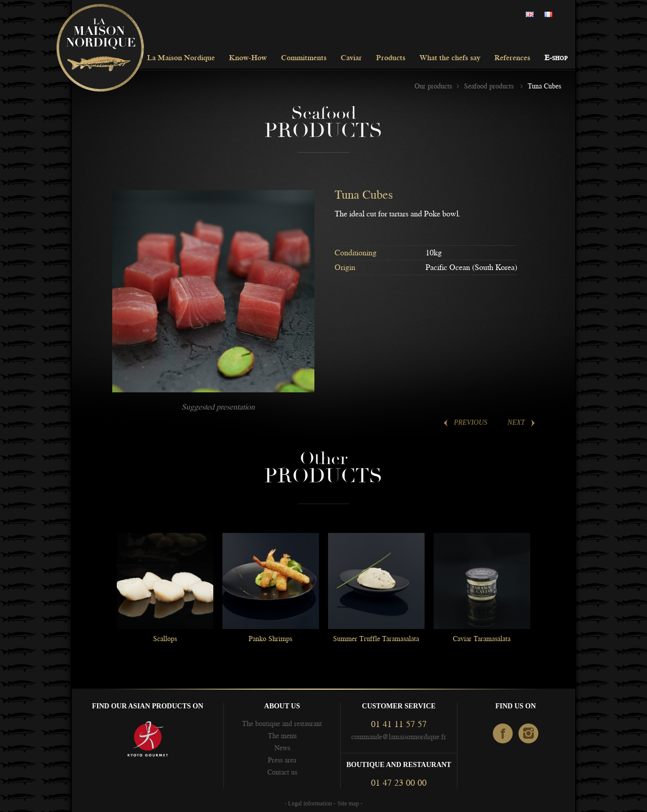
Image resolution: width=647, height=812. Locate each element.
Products (391, 58)
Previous (471, 422)
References (512, 58)
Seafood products (490, 86)
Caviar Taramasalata (482, 639)
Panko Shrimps (270, 639)
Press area (282, 760)
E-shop (556, 58)
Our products (433, 86)
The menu (282, 736)
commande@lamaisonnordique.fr (399, 737)
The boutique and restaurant (282, 724)
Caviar (351, 58)
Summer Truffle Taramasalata (376, 639)
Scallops (165, 639)
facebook (503, 734)
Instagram (529, 734)
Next (516, 422)
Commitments (304, 58)
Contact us (282, 772)
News (282, 748)
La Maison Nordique (181, 58)
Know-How (248, 58)
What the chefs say (450, 58)
